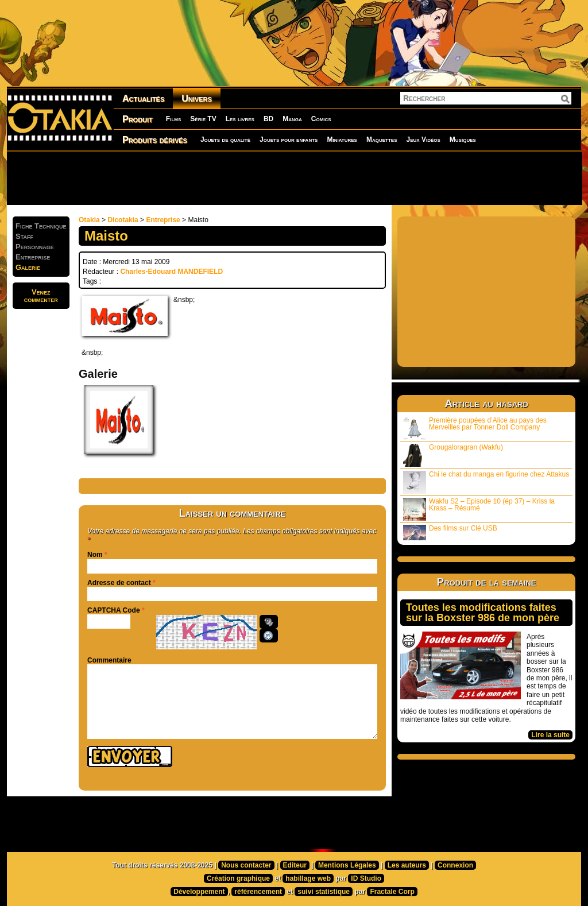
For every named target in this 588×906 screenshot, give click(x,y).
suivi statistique (324, 892)
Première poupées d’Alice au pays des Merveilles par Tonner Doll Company (475, 428)
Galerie (28, 267)
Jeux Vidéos (423, 140)
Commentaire (109, 660)
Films (173, 119)
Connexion (455, 865)
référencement (258, 892)
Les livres (240, 119)
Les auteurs (407, 865)
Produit (138, 119)
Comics (321, 119)
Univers (197, 98)
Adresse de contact (119, 583)
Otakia (89, 220)
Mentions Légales (347, 865)
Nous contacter (246, 865)
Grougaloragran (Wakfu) (453, 455)
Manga (292, 119)
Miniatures (342, 140)
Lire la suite (550, 735)
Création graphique (238, 878)
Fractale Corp (392, 892)
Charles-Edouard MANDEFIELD (171, 272)
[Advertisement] (294, 178)
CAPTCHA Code (114, 610)
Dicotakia (123, 220)
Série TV (203, 119)
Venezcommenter (41, 296)
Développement (199, 892)
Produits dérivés (155, 140)
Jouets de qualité (225, 140)
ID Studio (366, 878)
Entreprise (163, 220)
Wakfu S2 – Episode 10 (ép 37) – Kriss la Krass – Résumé (479, 509)
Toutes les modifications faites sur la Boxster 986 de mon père (483, 613)
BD (268, 119)
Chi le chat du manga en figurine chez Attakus (486, 482)
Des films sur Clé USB (450, 532)
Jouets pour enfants (289, 140)
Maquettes (382, 140)
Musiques (463, 140)
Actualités (143, 98)
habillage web (308, 878)
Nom (95, 555)
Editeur (295, 865)
